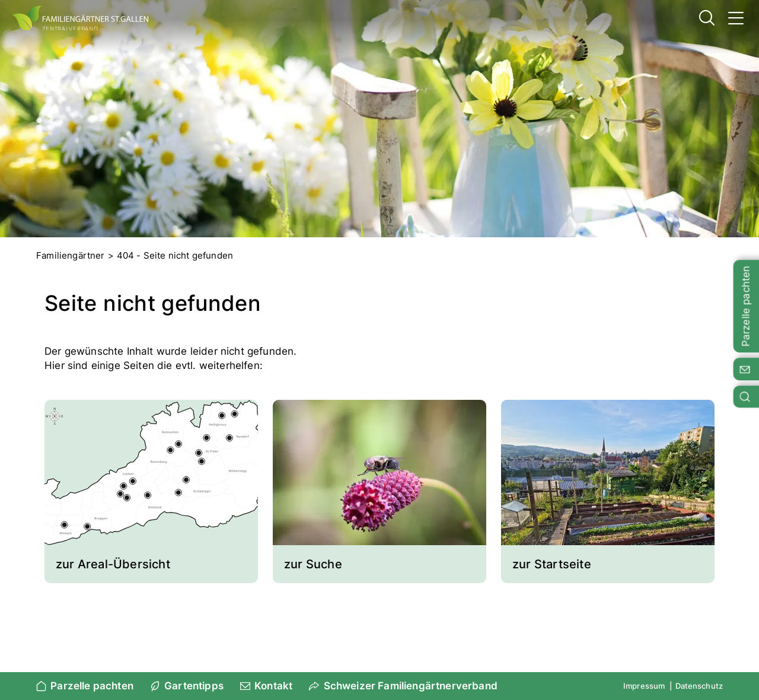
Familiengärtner (71, 255)
